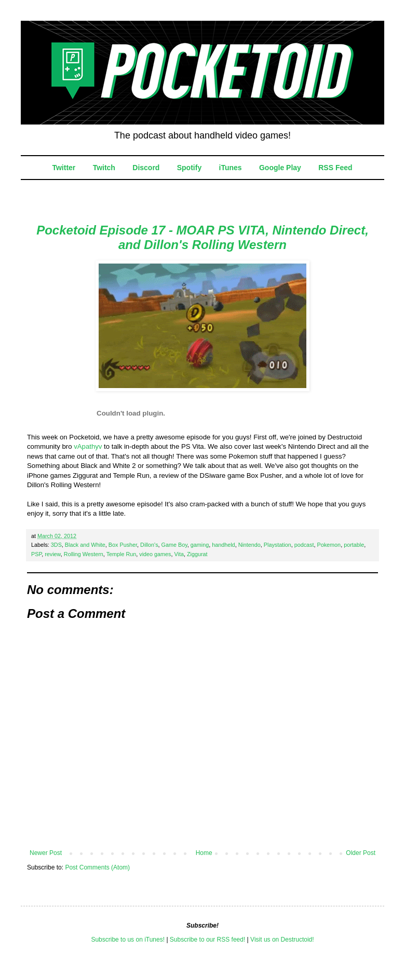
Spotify (189, 168)
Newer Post (46, 853)
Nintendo (249, 545)
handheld (223, 545)
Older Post (361, 853)
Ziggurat (197, 554)
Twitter (64, 168)
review (53, 554)
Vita (179, 554)
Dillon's (149, 545)
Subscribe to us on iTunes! (128, 940)
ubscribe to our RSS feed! (210, 940)
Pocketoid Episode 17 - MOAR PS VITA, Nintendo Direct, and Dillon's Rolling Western (203, 237)
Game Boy (174, 545)
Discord (146, 168)
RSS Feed (335, 168)
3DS (56, 545)
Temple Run (122, 554)
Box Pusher (123, 545)
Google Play (280, 168)
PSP (36, 554)
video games (155, 554)
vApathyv (88, 446)
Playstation (278, 545)
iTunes (231, 168)
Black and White (85, 545)
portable (354, 545)
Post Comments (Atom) (97, 867)
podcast (304, 545)
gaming (200, 545)
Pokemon (329, 545)
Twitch (104, 168)
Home (204, 853)
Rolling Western (84, 554)
